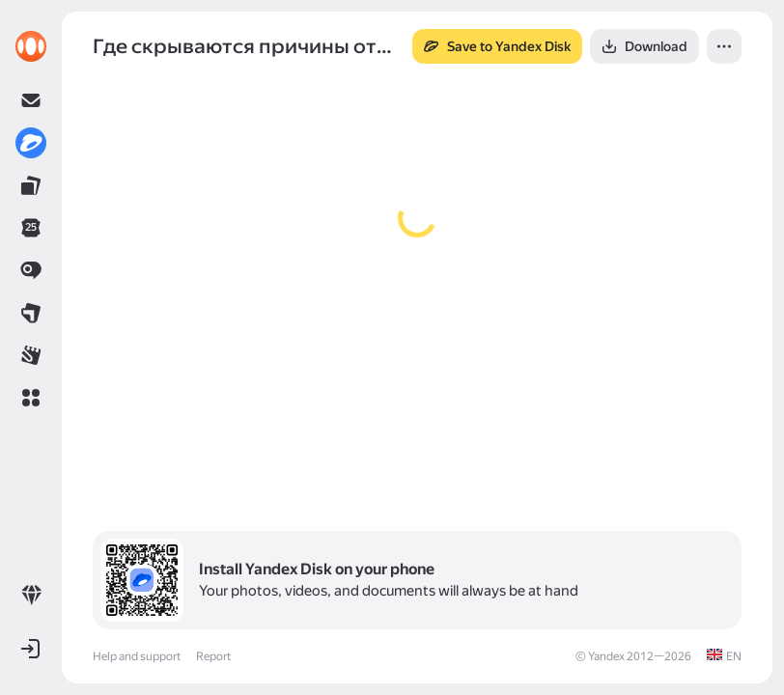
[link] (31, 46)
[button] (31, 398)
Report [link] (213, 656)
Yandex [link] (606, 656)
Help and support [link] (137, 656)
